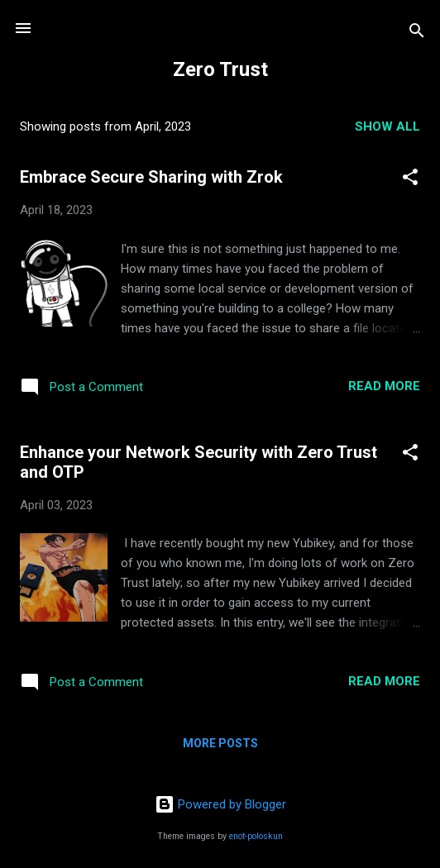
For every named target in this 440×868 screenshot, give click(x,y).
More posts (220, 743)
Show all (387, 126)
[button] (410, 180)
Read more (384, 386)
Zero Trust (220, 69)
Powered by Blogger (220, 804)
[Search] (417, 33)
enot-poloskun (256, 836)
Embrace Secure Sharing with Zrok (151, 177)
